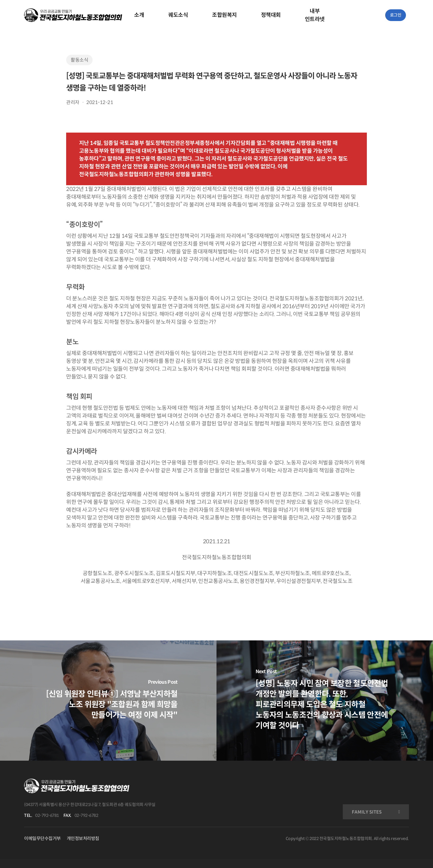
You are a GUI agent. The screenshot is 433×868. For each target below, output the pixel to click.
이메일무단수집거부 (42, 838)
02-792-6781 (47, 815)
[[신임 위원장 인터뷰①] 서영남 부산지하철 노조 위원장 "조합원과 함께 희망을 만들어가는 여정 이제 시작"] (108, 701)
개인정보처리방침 (83, 838)
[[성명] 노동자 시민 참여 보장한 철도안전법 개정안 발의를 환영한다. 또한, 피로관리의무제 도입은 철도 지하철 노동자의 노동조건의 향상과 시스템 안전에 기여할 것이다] (325, 701)
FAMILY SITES (367, 812)
